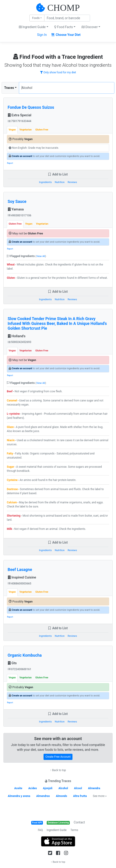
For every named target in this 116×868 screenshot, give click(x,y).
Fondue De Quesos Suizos (31, 107)
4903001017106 (20, 215)
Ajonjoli (48, 788)
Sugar (10, 467)
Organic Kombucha (25, 655)
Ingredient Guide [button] (32, 27)
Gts (12, 663)
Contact (79, 822)
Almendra (94, 788)
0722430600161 (20, 669)
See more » (100, 796)
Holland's (17, 336)
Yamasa (16, 209)
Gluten (11, 278)
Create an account (22, 156)
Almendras (43, 796)
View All (41, 256)
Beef (10, 391)
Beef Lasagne (20, 570)
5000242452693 (20, 342)
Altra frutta (80, 796)
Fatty (10, 454)
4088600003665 (20, 584)
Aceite (18, 788)
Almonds (61, 796)
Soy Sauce (17, 202)
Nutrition (60, 182)
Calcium (12, 502)
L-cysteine (13, 414)
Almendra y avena (19, 796)
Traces (9, 88)
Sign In (42, 35)
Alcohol (63, 788)
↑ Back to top (58, 770)
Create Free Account (58, 757)
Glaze (10, 427)
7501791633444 (20, 121)
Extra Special (20, 115)
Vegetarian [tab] (26, 130)
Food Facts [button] (64, 27)
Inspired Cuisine (22, 577)
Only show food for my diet (58, 72)
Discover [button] (90, 27)
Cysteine (12, 480)
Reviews (72, 182)
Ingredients (45, 182)
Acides (33, 788)
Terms (74, 830)
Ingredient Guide (57, 830)
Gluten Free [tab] (42, 130)
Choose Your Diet (66, 35)
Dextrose (12, 489)
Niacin (11, 440)
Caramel (12, 401)
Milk (9, 529)
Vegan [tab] (12, 130)
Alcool (78, 788)
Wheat (11, 265)
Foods (36, 18)
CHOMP (64, 8)
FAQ (40, 830)
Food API (37, 823)
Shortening (14, 516)
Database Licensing (58, 823)
